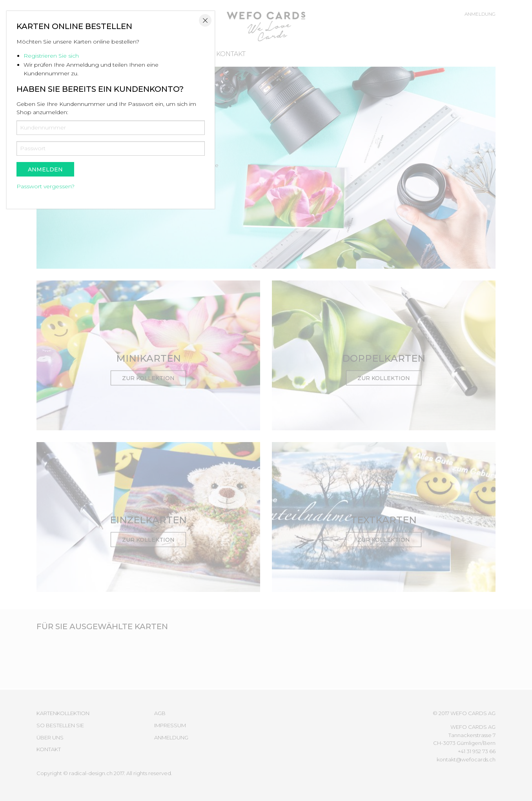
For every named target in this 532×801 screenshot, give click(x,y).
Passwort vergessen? (201, 468)
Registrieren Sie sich (207, 338)
